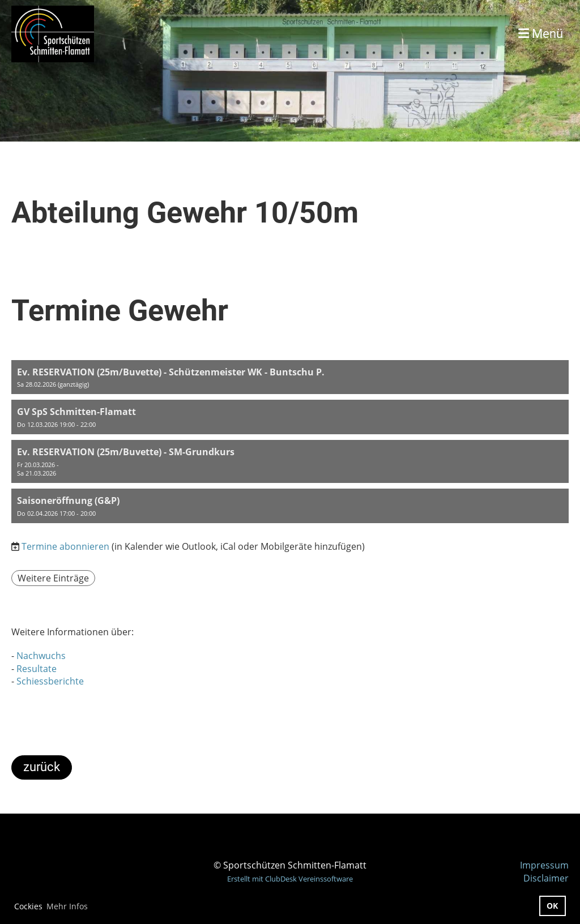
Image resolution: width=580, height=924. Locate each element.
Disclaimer (546, 878)
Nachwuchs (41, 656)
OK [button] (552, 906)
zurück (42, 767)
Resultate (37, 669)
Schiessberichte (50, 681)
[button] (290, 377)
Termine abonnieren (65, 546)
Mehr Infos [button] (67, 906)
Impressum (544, 865)
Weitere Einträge (53, 578)
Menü (541, 34)
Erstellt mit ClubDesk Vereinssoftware (290, 879)
